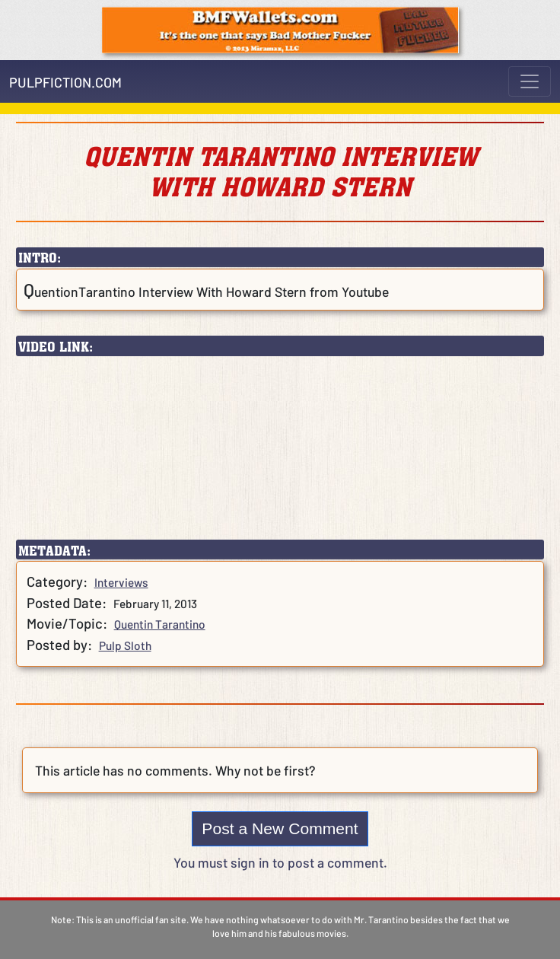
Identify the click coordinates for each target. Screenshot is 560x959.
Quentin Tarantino (160, 624)
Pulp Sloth (125, 645)
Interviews (121, 582)
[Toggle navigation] (530, 81)
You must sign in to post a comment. (280, 862)
